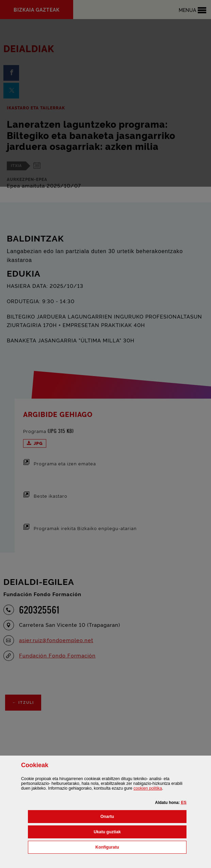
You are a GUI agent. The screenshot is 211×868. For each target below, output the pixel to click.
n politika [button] (148, 788)
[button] (184, 803)
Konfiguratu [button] (137, 847)
